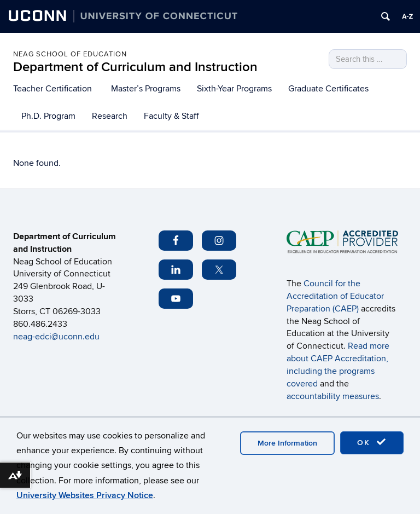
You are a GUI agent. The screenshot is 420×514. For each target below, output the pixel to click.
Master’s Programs (146, 89)
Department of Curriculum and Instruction (135, 67)
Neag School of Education (70, 54)
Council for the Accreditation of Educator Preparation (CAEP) (335, 296)
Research (110, 116)
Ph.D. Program (48, 116)
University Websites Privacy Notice (85, 495)
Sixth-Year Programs (234, 89)
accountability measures (333, 396)
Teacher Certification (52, 89)
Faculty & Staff (171, 116)
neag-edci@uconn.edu (57, 337)
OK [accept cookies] (372, 442)
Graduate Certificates (328, 89)
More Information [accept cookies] (287, 443)
